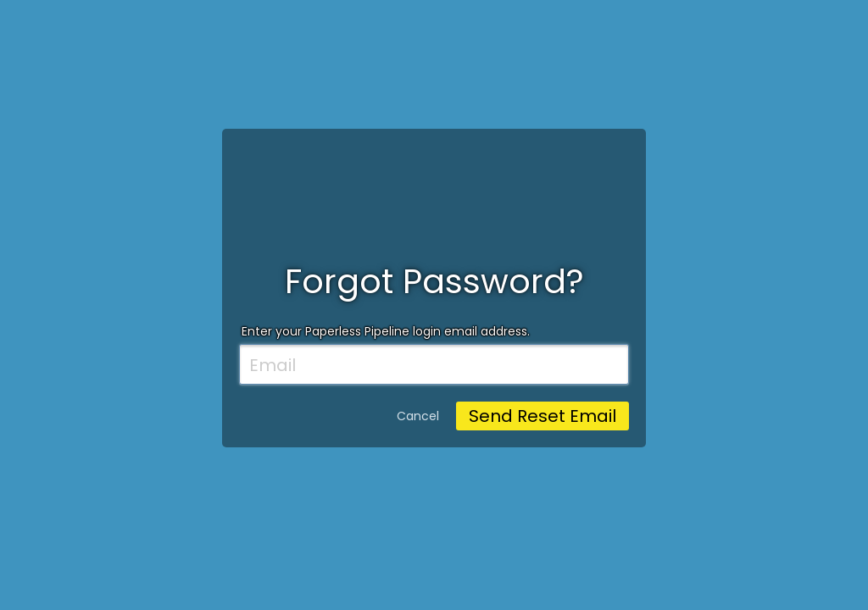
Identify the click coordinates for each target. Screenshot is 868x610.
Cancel (418, 416)
